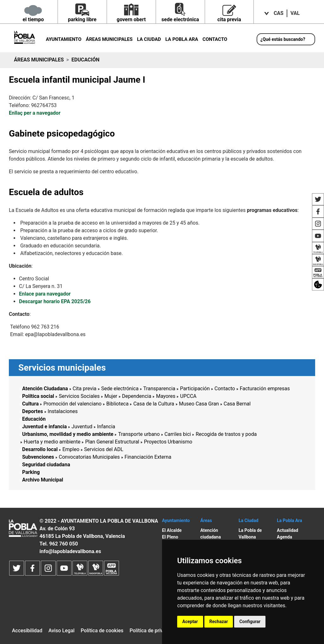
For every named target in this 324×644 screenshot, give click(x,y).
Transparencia (159, 389)
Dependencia (137, 396)
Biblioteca (118, 404)
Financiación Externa (148, 457)
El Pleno (170, 537)
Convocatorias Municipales (89, 457)
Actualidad (287, 530)
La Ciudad (149, 39)
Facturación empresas (265, 389)
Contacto (215, 39)
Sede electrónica (120, 389)
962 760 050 (63, 544)
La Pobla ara (182, 39)
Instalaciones (63, 411)
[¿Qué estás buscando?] (286, 39)
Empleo (71, 449)
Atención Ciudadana (45, 389)
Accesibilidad (27, 631)
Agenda (284, 537)
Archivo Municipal (43, 480)
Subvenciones (38, 457)
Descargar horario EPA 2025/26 (55, 301)
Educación (34, 419)
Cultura (30, 404)
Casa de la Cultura (154, 404)
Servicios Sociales (79, 396)
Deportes (33, 411)
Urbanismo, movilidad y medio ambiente (68, 434)
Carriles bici (178, 434)
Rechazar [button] (219, 622)
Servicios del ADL (104, 449)
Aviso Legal (62, 631)
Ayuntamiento (64, 39)
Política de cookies (102, 631)
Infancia (106, 427)
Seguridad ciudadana (46, 465)
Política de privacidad (154, 631)
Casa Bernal (237, 404)
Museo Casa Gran (199, 404)
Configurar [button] (250, 622)
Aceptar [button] (190, 622)
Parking (31, 472)
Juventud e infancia (44, 427)
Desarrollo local (40, 449)
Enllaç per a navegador (35, 113)
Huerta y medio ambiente (52, 442)
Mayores (166, 396)
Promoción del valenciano (72, 404)
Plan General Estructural (112, 442)
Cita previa (85, 389)
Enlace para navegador (45, 294)
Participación (195, 389)
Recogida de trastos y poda (226, 434)
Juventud (82, 427)
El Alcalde (172, 530)
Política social (38, 396)
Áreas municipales (109, 39)
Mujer (111, 396)
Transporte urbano (139, 434)
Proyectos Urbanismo (168, 442)
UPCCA (188, 396)
